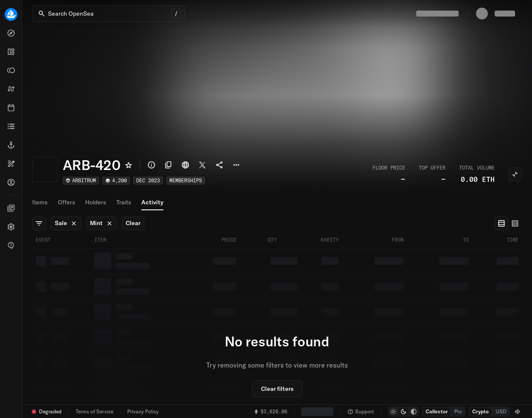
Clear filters (277, 389)
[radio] (501, 223)
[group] (508, 223)
